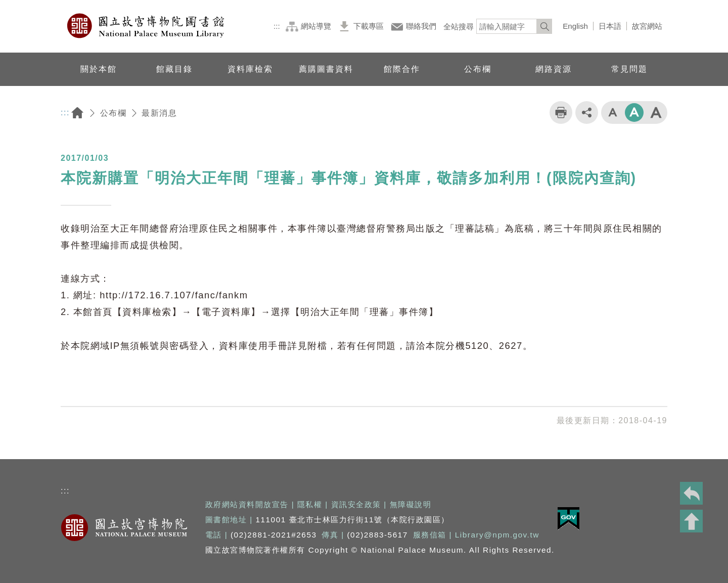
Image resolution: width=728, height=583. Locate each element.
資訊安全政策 (356, 504)
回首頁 (77, 113)
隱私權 (310, 504)
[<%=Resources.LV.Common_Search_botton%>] (544, 26)
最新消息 (159, 113)
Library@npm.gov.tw (497, 535)
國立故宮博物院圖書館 (147, 26)
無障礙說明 (411, 504)
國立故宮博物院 (124, 528)
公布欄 (113, 113)
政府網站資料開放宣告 (247, 504)
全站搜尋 (459, 27)
